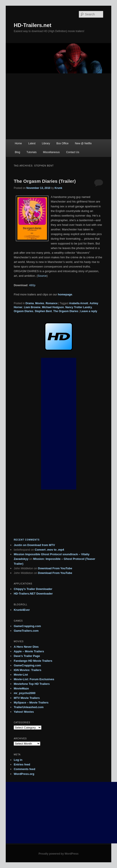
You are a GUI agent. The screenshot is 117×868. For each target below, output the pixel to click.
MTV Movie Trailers (27, 698)
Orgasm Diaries (23, 311)
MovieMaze (21, 688)
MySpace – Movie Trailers (31, 703)
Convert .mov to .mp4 (49, 550)
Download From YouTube (55, 568)
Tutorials (32, 152)
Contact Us (73, 152)
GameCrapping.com (27, 626)
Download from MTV (41, 545)
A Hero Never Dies (26, 647)
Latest (32, 143)
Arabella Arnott (79, 303)
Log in (18, 760)
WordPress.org (24, 774)
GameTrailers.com (26, 631)
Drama (30, 303)
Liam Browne (32, 307)
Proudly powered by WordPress (58, 854)
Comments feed (24, 769)
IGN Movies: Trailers (27, 670)
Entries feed (22, 764)
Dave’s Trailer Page (27, 656)
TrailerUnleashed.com (29, 707)
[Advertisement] (58, 106)
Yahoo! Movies (24, 712)
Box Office (62, 143)
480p (32, 285)
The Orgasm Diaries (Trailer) (45, 181)
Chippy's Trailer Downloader (33, 589)
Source (42, 276)
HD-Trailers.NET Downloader (33, 594)
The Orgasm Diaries (66, 311)
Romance (52, 303)
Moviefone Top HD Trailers (32, 684)
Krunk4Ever (22, 610)
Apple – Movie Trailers (29, 651)
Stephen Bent (43, 311)
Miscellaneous (51, 152)
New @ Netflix (83, 143)
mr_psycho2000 (24, 693)
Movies (40, 303)
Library (46, 143)
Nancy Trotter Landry (79, 307)
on (20, 545)
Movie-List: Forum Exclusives (34, 679)
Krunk (58, 188)
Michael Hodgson (53, 307)
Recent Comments (27, 540)
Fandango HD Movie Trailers (33, 661)
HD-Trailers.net (32, 25)
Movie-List (21, 675)
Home (18, 143)
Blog (17, 152)
